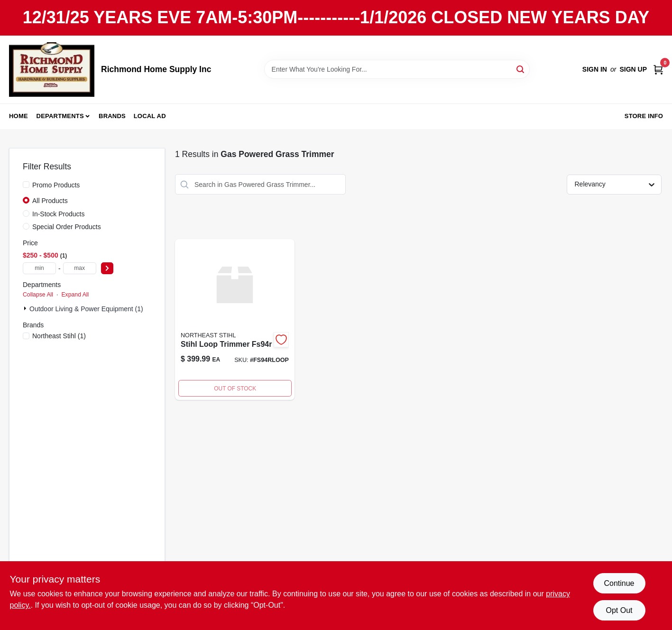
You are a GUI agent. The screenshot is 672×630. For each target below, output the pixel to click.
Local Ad (150, 116)
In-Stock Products (59, 214)
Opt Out (619, 610)
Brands (112, 116)
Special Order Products (67, 227)
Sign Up (633, 69)
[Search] (521, 69)
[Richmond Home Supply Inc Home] (52, 69)
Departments (60, 116)
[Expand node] (26, 308)
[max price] (80, 268)
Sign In (595, 69)
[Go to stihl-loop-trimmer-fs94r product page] (235, 320)
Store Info (644, 116)
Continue (619, 583)
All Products (50, 201)
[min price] (39, 268)
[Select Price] (107, 268)
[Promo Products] (26, 185)
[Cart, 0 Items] (658, 69)
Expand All (75, 295)
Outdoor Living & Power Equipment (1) (86, 309)
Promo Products (56, 185)
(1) (59, 336)
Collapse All (38, 295)
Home (18, 116)
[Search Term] (397, 69)
